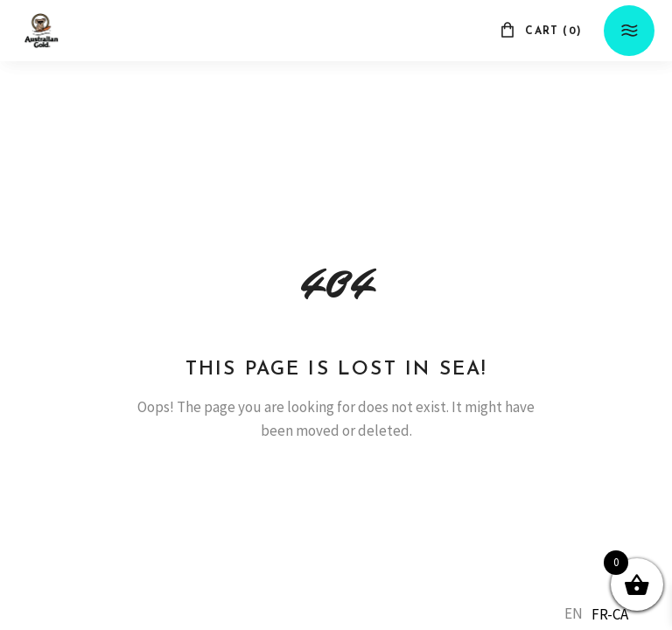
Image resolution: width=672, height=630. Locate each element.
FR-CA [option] (610, 614)
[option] (610, 615)
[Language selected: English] (601, 613)
